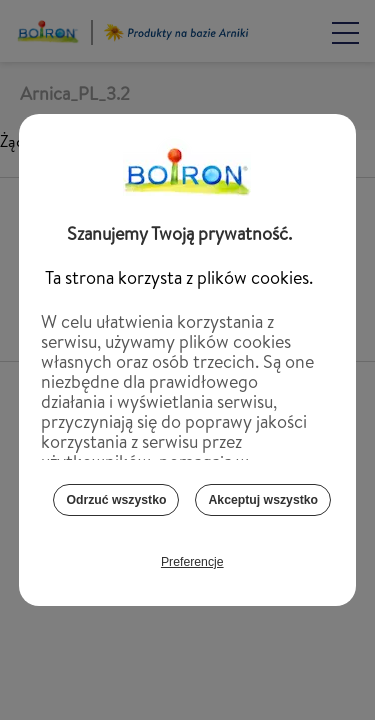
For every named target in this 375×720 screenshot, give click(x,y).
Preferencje (192, 568)
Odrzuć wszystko (116, 506)
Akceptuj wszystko (263, 506)
